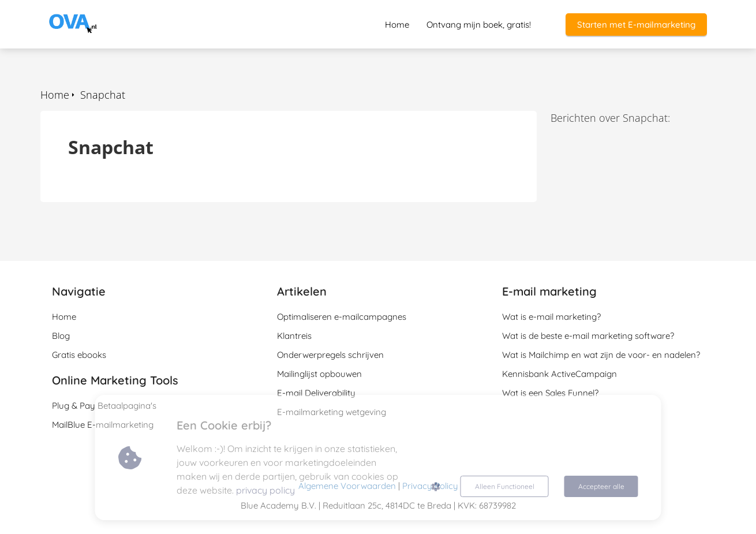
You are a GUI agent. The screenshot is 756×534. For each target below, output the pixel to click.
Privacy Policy (430, 486)
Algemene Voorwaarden (347, 486)
